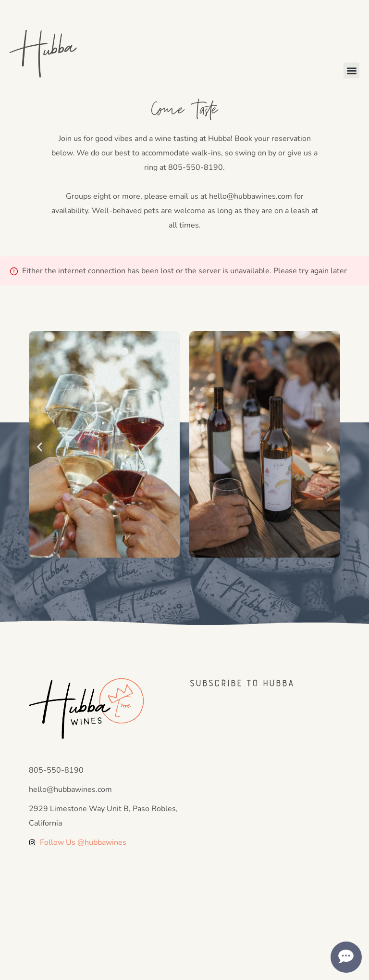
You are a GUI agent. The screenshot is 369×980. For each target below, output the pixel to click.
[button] (351, 70)
